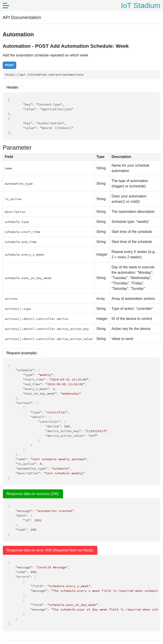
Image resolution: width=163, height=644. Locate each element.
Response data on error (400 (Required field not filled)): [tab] (50, 550)
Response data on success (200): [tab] (33, 494)
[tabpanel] (81, 593)
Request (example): (22, 353)
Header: (13, 87)
